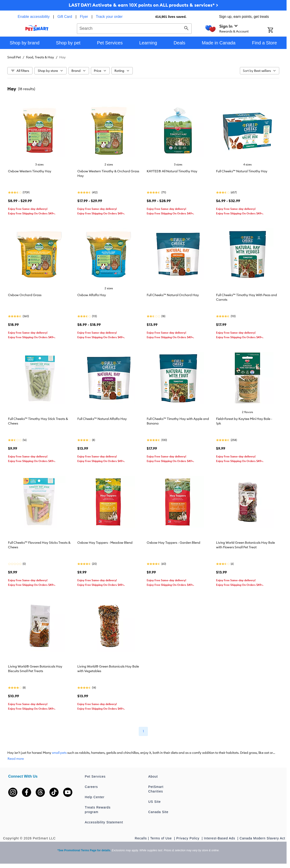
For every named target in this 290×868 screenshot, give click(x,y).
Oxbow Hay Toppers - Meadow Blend (105, 543)
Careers (91, 787)
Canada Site (158, 812)
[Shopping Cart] (276, 30)
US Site (154, 802)
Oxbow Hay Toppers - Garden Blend (173, 543)
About (153, 776)
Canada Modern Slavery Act (262, 838)
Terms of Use (161, 838)
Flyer (84, 17)
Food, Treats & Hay (40, 57)
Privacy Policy (188, 838)
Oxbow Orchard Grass (25, 295)
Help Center (95, 797)
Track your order (109, 17)
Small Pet (14, 57)
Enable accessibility (34, 17)
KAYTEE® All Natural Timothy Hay (172, 171)
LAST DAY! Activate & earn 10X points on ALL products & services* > (143, 5)
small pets (59, 753)
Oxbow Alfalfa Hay (92, 295)
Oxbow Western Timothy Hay (30, 171)
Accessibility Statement (104, 822)
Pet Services (95, 776)
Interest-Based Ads (220, 838)
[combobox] (134, 28)
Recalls (141, 838)
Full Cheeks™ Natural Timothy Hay (242, 171)
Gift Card (65, 17)
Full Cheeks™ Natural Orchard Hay (173, 295)
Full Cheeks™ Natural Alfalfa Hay (102, 419)
